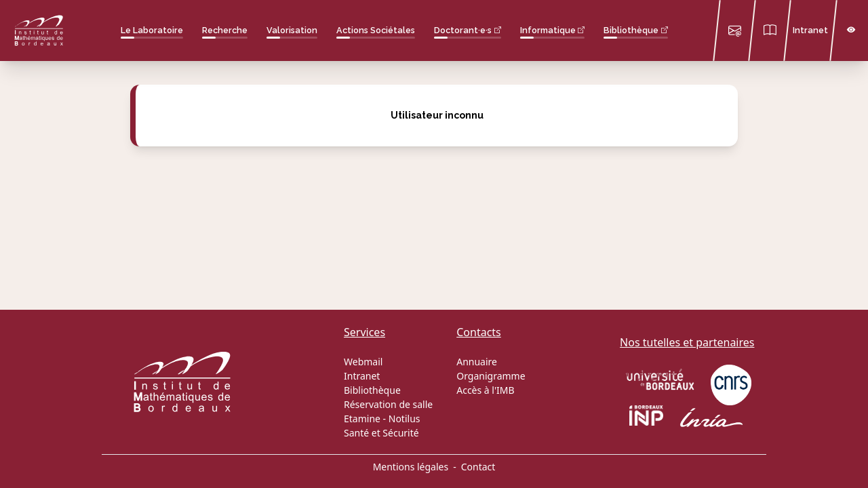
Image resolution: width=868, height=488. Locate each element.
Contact (478, 467)
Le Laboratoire (152, 30)
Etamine (362, 419)
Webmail (363, 362)
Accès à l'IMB (485, 390)
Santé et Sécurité (381, 433)
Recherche (225, 30)
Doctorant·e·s (463, 30)
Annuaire (477, 362)
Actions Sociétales (376, 30)
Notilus (405, 419)
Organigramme (491, 376)
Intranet (810, 30)
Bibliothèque (631, 30)
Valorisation (292, 30)
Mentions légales (411, 467)
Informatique (548, 30)
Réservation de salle (388, 404)
